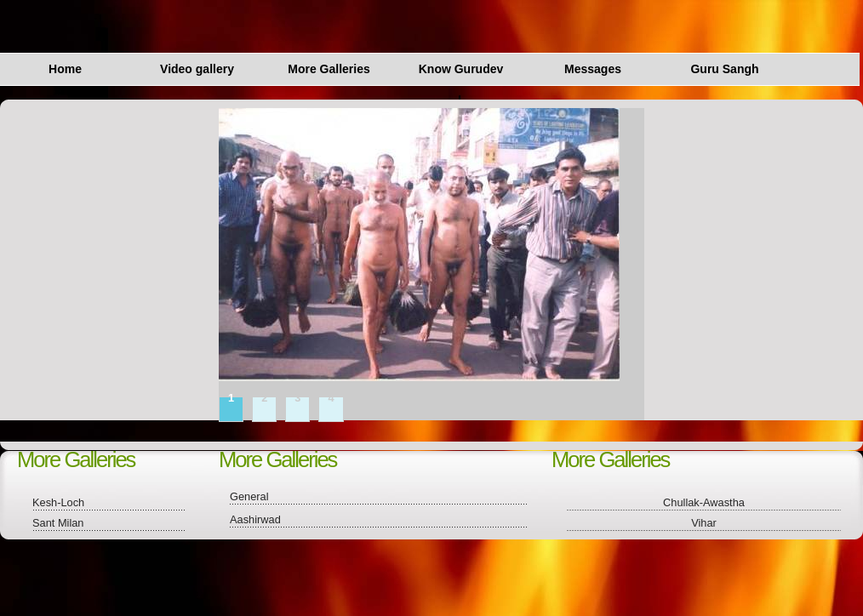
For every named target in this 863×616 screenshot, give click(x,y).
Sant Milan (58, 523)
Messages (593, 69)
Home (65, 69)
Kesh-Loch (58, 502)
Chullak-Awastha (704, 502)
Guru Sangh (724, 69)
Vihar (704, 523)
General (249, 496)
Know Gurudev (461, 69)
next (657, 201)
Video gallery (197, 69)
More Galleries (329, 69)
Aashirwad (255, 519)
